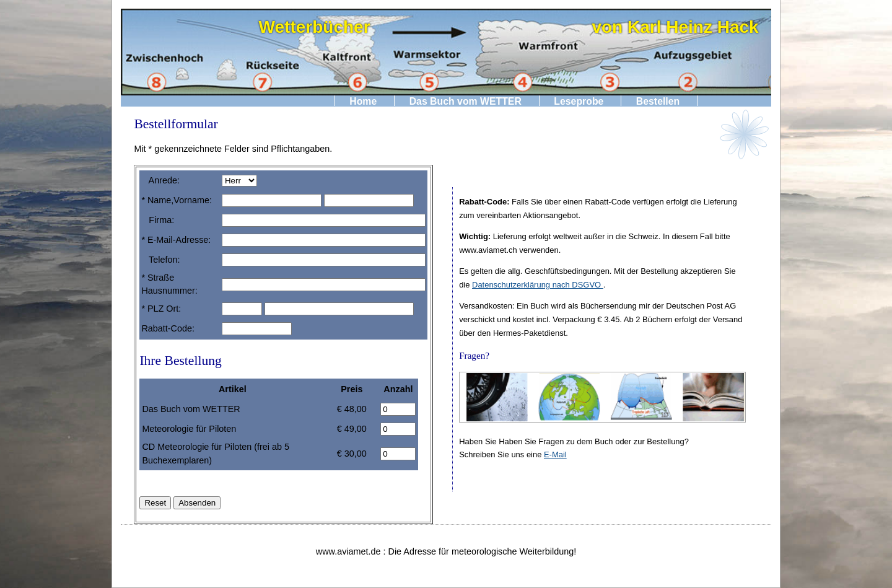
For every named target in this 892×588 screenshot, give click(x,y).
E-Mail (555, 454)
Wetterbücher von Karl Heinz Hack (509, 27)
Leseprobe (579, 101)
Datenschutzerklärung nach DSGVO (538, 285)
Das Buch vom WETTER (466, 101)
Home (363, 101)
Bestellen (658, 101)
